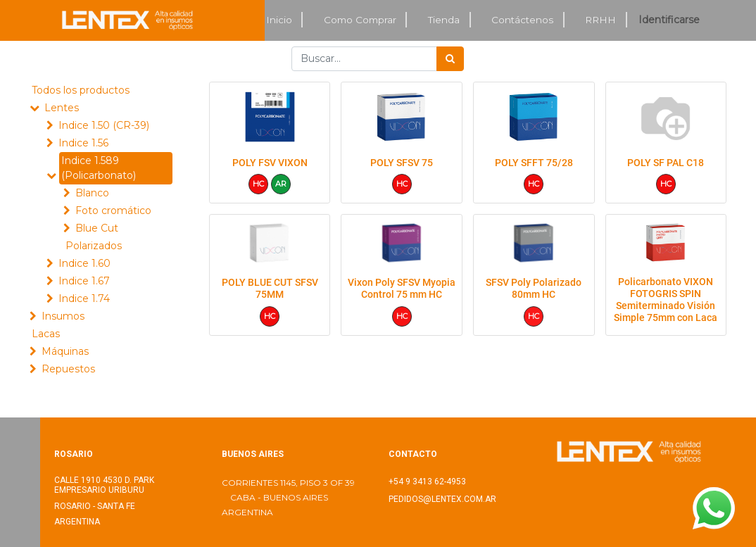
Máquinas (65, 351)
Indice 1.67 (84, 281)
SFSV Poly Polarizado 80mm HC (534, 288)
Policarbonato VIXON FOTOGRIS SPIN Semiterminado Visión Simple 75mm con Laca (666, 299)
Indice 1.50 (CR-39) (104, 125)
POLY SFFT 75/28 (534, 163)
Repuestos (68, 369)
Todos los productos (81, 90)
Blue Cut (97, 228)
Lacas (46, 334)
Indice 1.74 (84, 298)
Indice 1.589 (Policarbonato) (99, 168)
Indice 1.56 (83, 143)
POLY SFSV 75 (402, 163)
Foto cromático (113, 210)
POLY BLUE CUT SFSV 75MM (270, 288)
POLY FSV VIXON (270, 163)
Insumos (63, 316)
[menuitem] (279, 20)
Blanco (92, 193)
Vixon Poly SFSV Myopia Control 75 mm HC (402, 288)
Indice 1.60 (84, 263)
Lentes (62, 108)
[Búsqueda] (450, 59)
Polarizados (94, 246)
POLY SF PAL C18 (666, 163)
